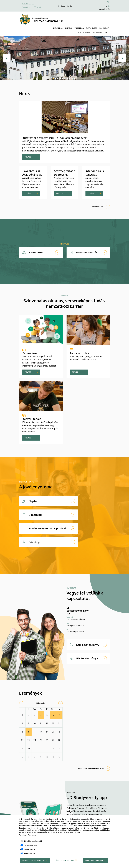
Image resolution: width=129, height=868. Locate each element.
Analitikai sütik (29, 849)
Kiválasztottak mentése (33, 860)
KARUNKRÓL (58, 28)
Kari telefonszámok (28, 4)
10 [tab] (74, 78)
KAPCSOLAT (104, 28)
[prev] (21, 703)
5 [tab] (63, 78)
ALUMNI (106, 33)
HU (106, 6)
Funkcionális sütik (31, 845)
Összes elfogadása (94, 860)
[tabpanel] (64, 58)
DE (58, 6)
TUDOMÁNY (79, 28)
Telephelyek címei (75, 632)
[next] (60, 703)
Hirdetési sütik (29, 854)
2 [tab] (55, 78)
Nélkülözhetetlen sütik (33, 841)
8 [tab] (70, 78)
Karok (63, 6)
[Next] (122, 58)
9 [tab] (72, 78)
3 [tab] (58, 78)
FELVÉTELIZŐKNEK (84, 33)
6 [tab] (65, 78)
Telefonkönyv (26, 7)
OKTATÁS (68, 28)
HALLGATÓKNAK (97, 33)
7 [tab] (67, 78)
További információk (28, 835)
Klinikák (69, 6)
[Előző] (7, 58)
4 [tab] (60, 78)
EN (109, 6)
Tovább (28, 157)
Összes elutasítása (65, 860)
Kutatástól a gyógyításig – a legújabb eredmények (54, 138)
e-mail (39, 7)
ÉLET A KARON (92, 28)
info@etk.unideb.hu (76, 626)
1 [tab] (53, 78)
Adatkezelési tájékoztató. (47, 832)
